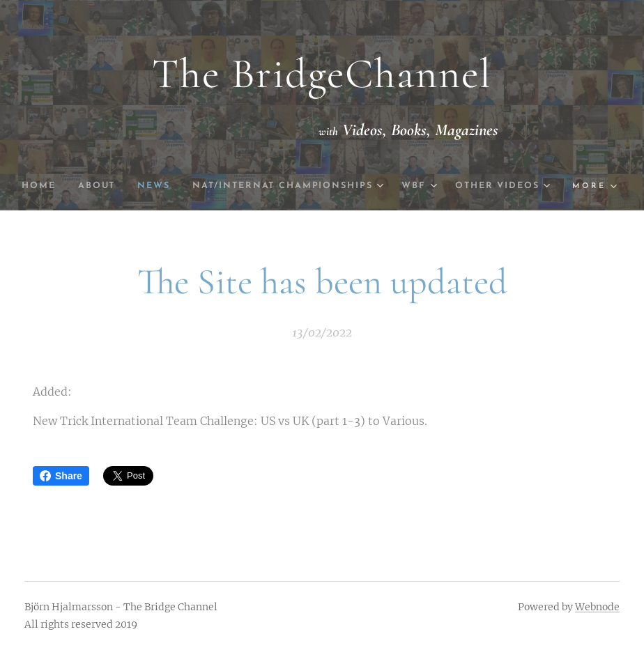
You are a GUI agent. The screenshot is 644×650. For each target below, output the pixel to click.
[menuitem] (88, 186)
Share (61, 476)
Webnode (597, 607)
